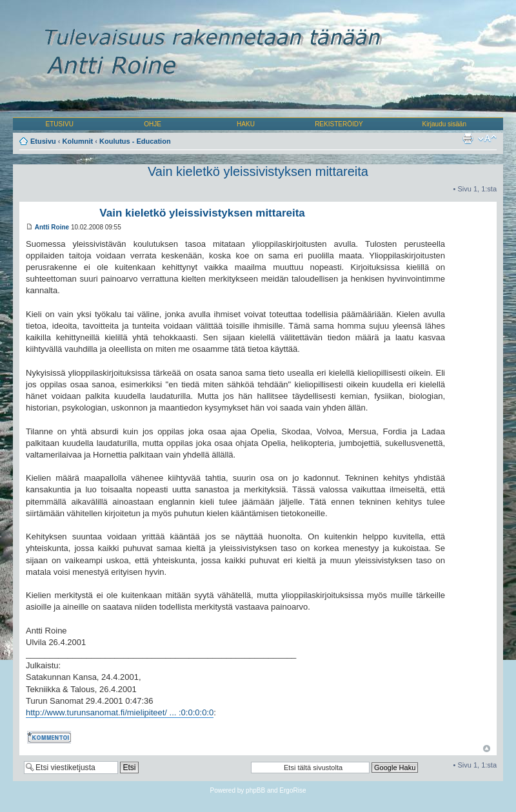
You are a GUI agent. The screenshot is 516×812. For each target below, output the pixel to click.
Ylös (487, 749)
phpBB (255, 790)
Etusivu (43, 141)
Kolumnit (78, 141)
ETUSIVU (60, 124)
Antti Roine (52, 227)
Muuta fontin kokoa (487, 139)
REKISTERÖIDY (339, 124)
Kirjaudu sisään (444, 124)
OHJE (153, 124)
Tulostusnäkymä (468, 139)
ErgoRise (293, 790)
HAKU (246, 124)
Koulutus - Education (135, 141)
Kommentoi (50, 737)
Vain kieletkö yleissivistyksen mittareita (258, 171)
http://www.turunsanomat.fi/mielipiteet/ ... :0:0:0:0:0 (120, 712)
